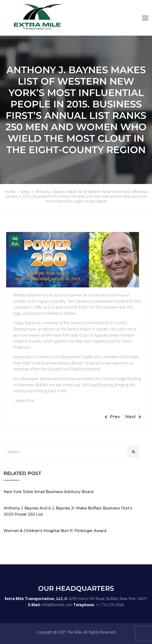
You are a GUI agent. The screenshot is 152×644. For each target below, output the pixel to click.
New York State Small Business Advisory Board (49, 492)
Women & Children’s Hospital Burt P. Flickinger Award (55, 531)
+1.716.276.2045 (110, 605)
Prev (112, 417)
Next (133, 417)
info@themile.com (57, 605)
